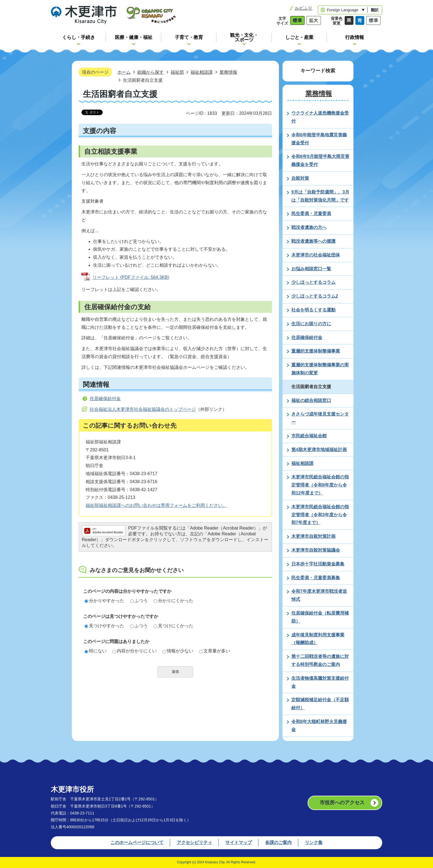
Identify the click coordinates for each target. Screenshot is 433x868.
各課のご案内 (278, 842)
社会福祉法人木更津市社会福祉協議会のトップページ (143, 409)
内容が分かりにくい (134, 651)
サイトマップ (239, 842)
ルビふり (303, 8)
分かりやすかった (104, 601)
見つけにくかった (173, 626)
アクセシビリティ (194, 842)
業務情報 (228, 72)
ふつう (139, 601)
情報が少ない (178, 651)
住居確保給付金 (105, 399)
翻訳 (375, 10)
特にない (96, 651)
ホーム (124, 72)
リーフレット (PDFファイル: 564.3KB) (131, 277)
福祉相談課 (202, 72)
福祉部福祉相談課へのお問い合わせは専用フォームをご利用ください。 (156, 505)
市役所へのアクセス (342, 803)
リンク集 (314, 842)
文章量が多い (215, 651)
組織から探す (151, 72)
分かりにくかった (173, 601)
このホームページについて (137, 842)
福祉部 (177, 72)
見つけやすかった (104, 626)
